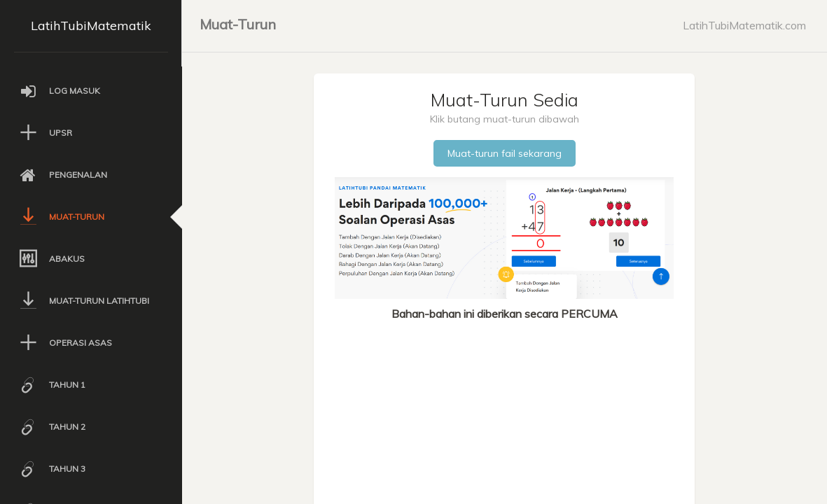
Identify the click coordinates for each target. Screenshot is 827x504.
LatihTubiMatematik (91, 26)
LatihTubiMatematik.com (744, 25)
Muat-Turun (238, 24)
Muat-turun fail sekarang (505, 153)
